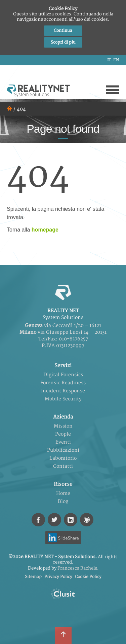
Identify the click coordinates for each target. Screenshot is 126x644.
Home (63, 493)
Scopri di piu (63, 42)
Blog (63, 501)
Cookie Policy (88, 577)
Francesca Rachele (77, 568)
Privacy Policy (58, 577)
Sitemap (33, 577)
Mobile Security (63, 399)
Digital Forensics (63, 375)
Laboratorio (63, 458)
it (109, 60)
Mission (63, 426)
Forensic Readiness (63, 383)
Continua (63, 31)
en (116, 60)
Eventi (63, 442)
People (63, 434)
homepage (45, 230)
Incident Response (63, 391)
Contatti (63, 466)
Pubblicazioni (63, 450)
